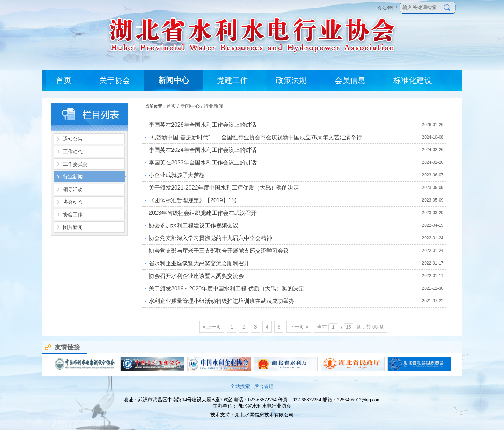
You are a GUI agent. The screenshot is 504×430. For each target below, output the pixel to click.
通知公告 (73, 139)
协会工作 (73, 214)
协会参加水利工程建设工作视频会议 (194, 225)
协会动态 (73, 202)
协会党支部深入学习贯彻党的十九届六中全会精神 (210, 238)
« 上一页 (212, 327)
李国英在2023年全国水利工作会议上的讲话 (203, 163)
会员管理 (388, 8)
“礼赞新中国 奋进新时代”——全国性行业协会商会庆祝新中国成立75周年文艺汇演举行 (255, 137)
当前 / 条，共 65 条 (351, 327)
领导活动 (73, 189)
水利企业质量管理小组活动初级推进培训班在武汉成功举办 (222, 301)
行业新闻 (73, 177)
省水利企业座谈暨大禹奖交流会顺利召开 (199, 263)
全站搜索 (240, 386)
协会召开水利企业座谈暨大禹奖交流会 (196, 276)
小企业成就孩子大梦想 (177, 175)
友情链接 (62, 347)
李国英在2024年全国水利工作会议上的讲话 (203, 150)
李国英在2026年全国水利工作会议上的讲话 (203, 125)
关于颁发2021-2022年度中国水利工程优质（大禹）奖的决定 (224, 188)
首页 (171, 106)
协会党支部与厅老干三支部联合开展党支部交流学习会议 (219, 251)
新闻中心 (190, 106)
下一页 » (299, 327)
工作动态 (73, 151)
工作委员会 (75, 164)
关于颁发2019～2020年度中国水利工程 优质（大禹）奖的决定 (226, 288)
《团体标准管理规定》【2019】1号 (193, 200)
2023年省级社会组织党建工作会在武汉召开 (203, 213)
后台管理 (264, 386)
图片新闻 (73, 227)
